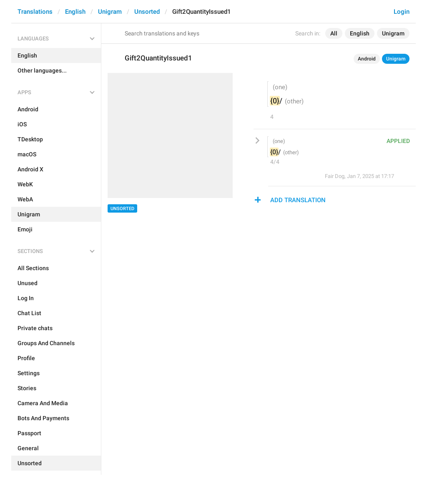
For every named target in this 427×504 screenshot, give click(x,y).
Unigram (110, 12)
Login (402, 12)
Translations (35, 12)
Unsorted (147, 12)
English (75, 12)
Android (367, 59)
